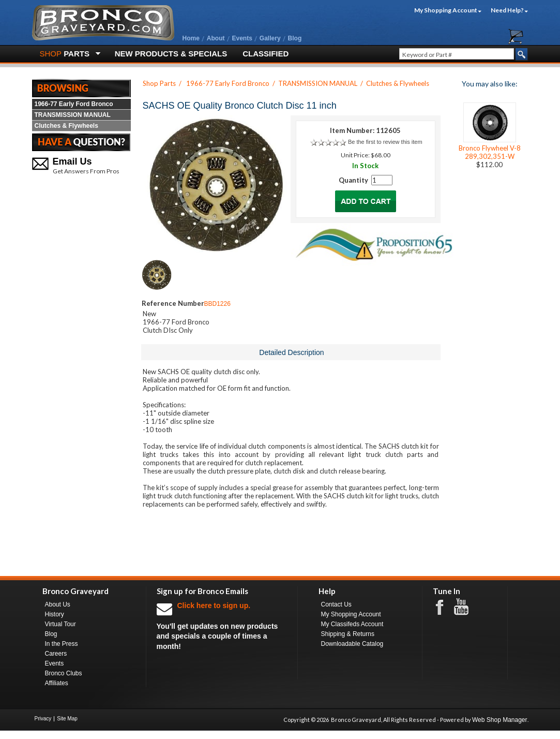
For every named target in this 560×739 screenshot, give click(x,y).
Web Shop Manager (500, 720)
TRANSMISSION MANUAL (73, 115)
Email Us (72, 161)
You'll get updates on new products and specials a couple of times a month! (222, 625)
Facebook (445, 607)
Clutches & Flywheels (66, 126)
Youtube (466, 607)
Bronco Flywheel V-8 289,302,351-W (490, 152)
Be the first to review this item (385, 142)
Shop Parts (159, 83)
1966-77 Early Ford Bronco (74, 104)
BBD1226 (217, 304)
